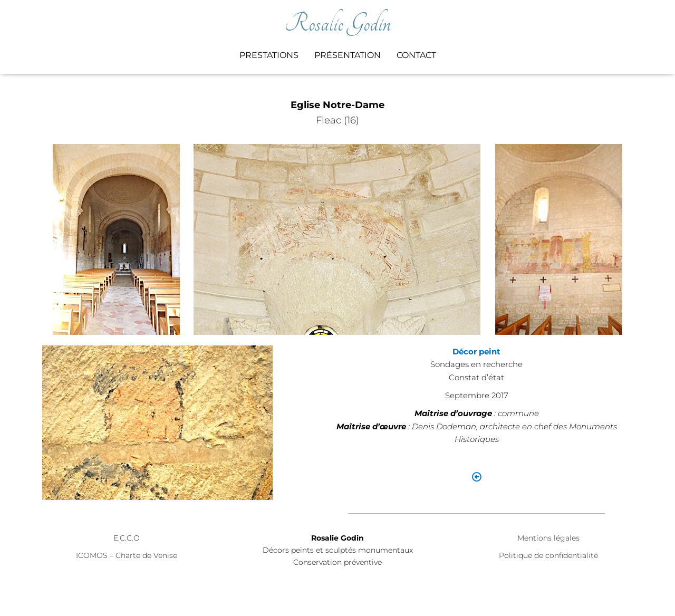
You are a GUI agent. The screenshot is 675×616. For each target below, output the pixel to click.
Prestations (269, 55)
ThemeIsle (619, 592)
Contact (416, 55)
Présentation (348, 55)
